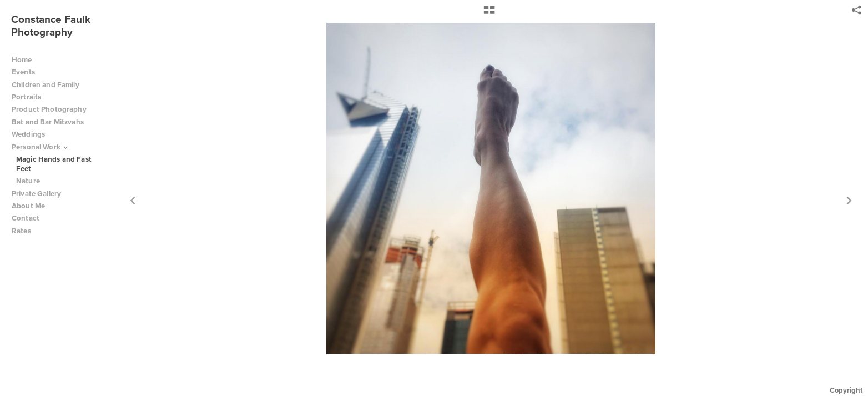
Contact (26, 218)
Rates (26, 231)
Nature (28, 181)
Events (28, 72)
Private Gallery (36, 194)
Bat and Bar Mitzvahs (48, 122)
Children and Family (46, 85)
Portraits (26, 97)
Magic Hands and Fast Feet (54, 164)
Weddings (28, 134)
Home (22, 60)
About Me (28, 206)
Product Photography (49, 109)
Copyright (846, 390)
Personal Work (41, 147)
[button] (489, 14)
